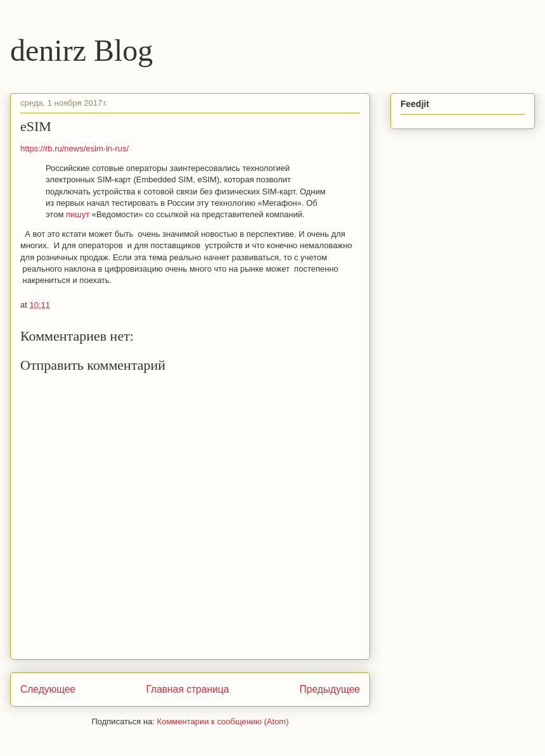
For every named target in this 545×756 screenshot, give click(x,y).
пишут (78, 214)
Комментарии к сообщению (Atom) (223, 721)
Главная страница (187, 689)
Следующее (48, 689)
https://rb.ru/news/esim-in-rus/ (74, 148)
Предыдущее (330, 689)
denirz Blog (81, 50)
